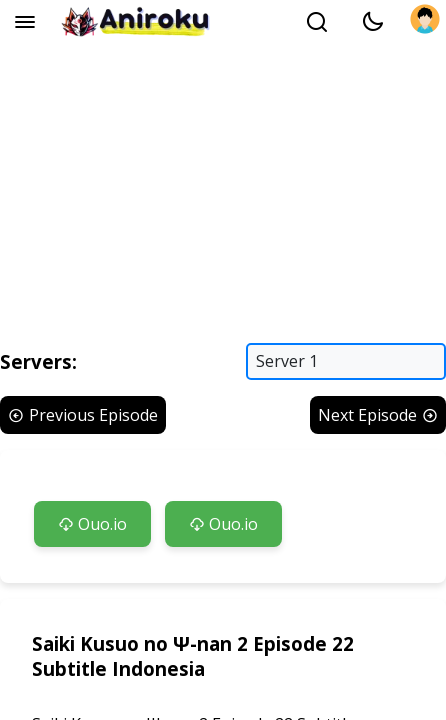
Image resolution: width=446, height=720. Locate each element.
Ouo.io (92, 524)
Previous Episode (83, 415)
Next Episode (378, 415)
